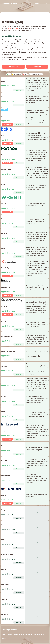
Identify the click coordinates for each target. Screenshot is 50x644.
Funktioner (9, 9)
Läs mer (19, 90)
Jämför (45, 3)
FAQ (43, 634)
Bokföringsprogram (20, 634)
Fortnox (16, 28)
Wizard (37, 3)
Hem (3, 9)
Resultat (13, 67)
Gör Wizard (37, 67)
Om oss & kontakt (34, 634)
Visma (9, 28)
